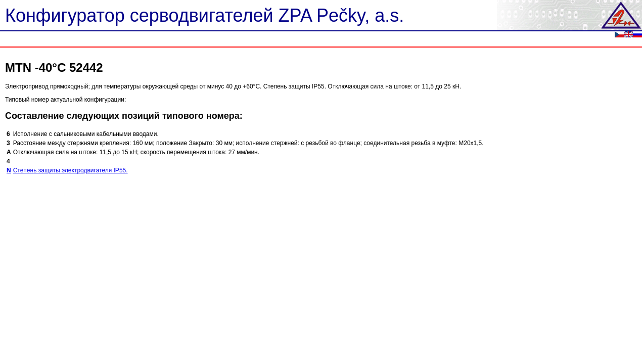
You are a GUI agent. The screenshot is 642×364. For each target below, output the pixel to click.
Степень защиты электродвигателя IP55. (71, 170)
